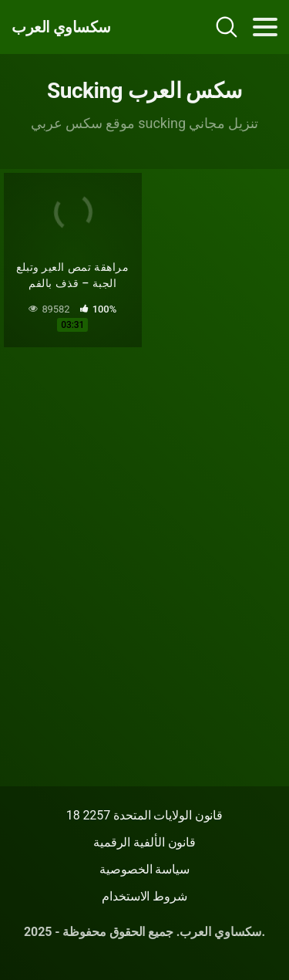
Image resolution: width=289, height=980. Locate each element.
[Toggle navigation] (265, 27)
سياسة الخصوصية (144, 869)
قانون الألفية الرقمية (144, 842)
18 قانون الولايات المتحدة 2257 (145, 815)
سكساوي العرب (61, 27)
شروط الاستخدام (144, 896)
